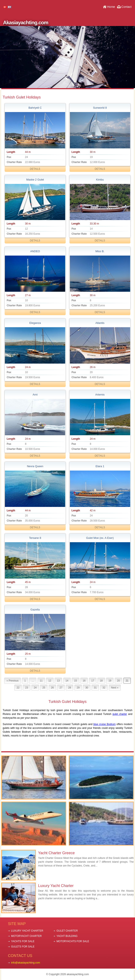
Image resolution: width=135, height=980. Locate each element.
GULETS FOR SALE (23, 947)
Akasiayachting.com (26, 23)
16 (84, 681)
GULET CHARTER (67, 931)
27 (61, 688)
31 (95, 688)
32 (104, 688)
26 (52, 688)
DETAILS (35, 169)
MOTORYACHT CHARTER (26, 936)
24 (35, 688)
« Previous (13, 681)
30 (87, 688)
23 (26, 688)
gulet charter (120, 714)
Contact (126, 7)
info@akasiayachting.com (26, 963)
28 (70, 688)
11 (41, 681)
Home (111, 7)
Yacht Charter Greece (56, 853)
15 (75, 681)
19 (110, 681)
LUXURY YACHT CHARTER (27, 931)
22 (18, 688)
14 (67, 681)
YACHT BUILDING (67, 936)
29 (78, 688)
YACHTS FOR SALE (23, 941)
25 (44, 688)
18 (101, 681)
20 (118, 681)
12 (50, 681)
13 (58, 681)
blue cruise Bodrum (105, 724)
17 (93, 681)
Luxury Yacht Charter (56, 886)
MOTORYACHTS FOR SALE (73, 941)
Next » (115, 688)
